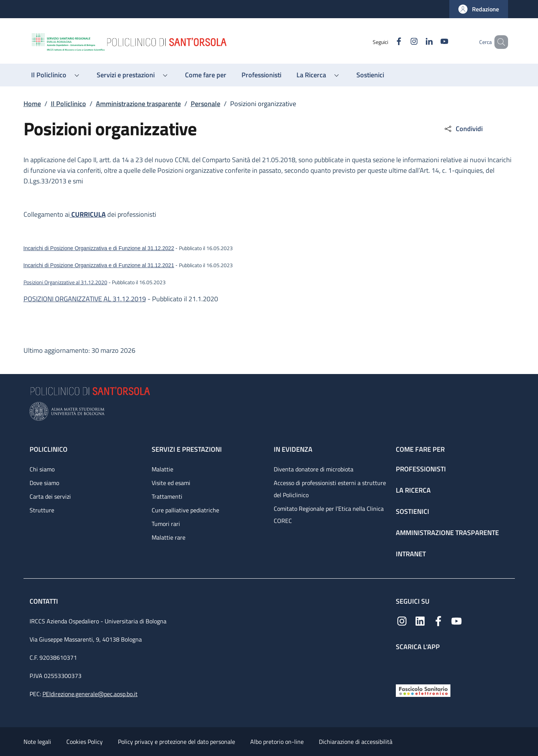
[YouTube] (433, 42)
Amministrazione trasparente (138, 104)
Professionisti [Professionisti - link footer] (421, 469)
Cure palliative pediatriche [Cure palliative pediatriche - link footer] (185, 510)
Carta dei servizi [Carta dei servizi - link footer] (50, 496)
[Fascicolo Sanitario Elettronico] (423, 690)
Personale (205, 104)
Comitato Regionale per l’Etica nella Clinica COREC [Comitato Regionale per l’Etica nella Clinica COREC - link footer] (329, 515)
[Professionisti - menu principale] (261, 75)
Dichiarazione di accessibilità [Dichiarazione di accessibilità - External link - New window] (356, 742)
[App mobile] (402, 666)
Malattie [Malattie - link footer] (162, 469)
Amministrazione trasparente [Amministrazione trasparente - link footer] (447, 533)
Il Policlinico (68, 104)
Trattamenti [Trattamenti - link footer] (167, 496)
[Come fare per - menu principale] (206, 75)
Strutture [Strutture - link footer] (42, 510)
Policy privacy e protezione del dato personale (176, 742)
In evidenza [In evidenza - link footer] (293, 449)
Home (32, 104)
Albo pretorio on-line (277, 742)
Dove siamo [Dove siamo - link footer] (44, 483)
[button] (479, 9)
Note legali (37, 742)
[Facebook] (388, 42)
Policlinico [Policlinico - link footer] (49, 449)
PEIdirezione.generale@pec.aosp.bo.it (90, 694)
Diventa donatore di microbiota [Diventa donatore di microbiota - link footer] (314, 469)
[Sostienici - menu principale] (370, 75)
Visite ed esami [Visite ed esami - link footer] (171, 483)
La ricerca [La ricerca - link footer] (413, 490)
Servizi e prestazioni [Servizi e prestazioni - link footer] (187, 449)
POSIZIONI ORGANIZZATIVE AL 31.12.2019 (85, 299)
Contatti (45, 601)
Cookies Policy (85, 742)
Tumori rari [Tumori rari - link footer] (166, 524)
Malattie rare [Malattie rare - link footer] (169, 537)
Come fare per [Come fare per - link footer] (420, 449)
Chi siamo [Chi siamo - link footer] (42, 469)
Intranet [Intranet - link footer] (411, 554)
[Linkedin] (418, 42)
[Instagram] (403, 42)
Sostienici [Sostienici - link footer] (413, 511)
